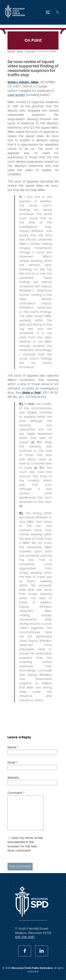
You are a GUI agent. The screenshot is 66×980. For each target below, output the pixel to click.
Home (11, 51)
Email (12, 763)
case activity (16, 95)
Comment (16, 793)
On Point (30, 51)
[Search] (58, 12)
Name (13, 747)
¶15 (21, 404)
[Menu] (48, 12)
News (20, 51)
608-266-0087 (25, 937)
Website (13, 778)
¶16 (21, 513)
